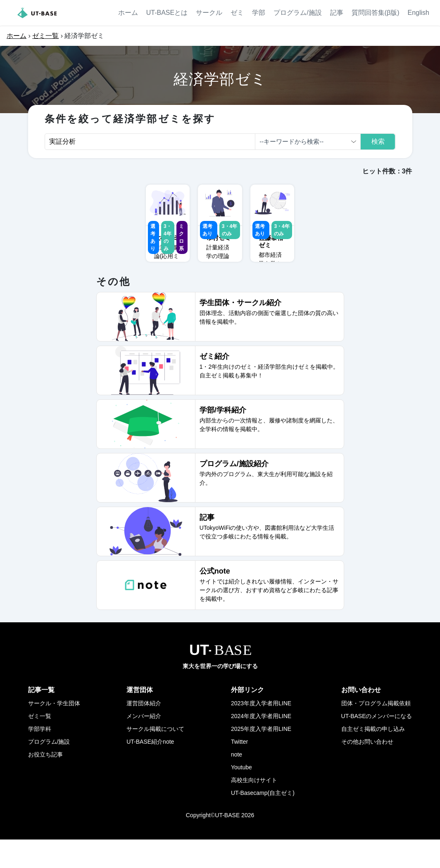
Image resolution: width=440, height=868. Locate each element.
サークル (209, 13)
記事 (337, 13)
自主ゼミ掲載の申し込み (373, 757)
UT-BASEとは (167, 13)
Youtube (241, 796)
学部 (259, 13)
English (419, 13)
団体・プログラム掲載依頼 (376, 732)
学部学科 (40, 757)
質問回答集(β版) (376, 13)
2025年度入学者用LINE (261, 757)
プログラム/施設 (297, 13)
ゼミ (237, 13)
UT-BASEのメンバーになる (377, 745)
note (237, 783)
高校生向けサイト (254, 809)
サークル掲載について (155, 757)
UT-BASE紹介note (150, 770)
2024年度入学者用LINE (261, 745)
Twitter (239, 770)
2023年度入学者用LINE (261, 732)
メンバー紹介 (144, 745)
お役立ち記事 (45, 783)
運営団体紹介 (144, 732)
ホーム (128, 13)
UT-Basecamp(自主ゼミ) (263, 821)
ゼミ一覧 (45, 36)
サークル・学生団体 (54, 732)
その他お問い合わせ (367, 770)
